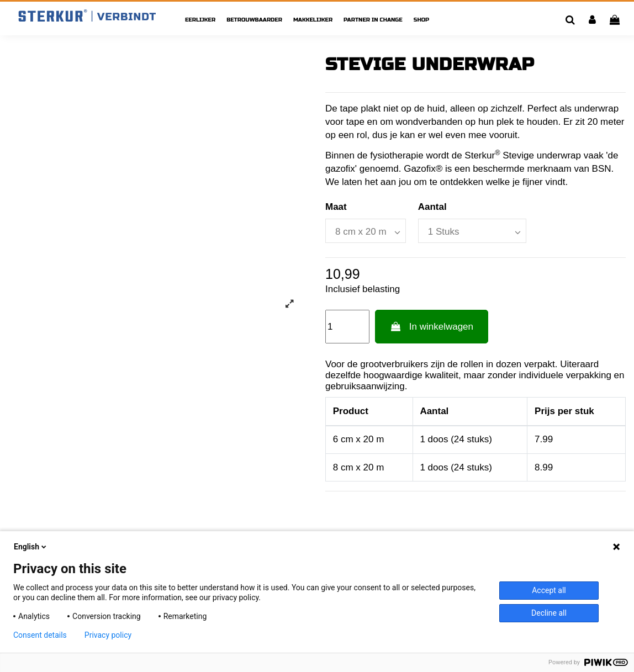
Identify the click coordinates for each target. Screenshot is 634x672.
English (31, 547)
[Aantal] (472, 231)
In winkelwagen (432, 327)
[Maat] (366, 231)
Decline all (549, 613)
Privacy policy (108, 635)
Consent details (40, 635)
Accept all (549, 590)
